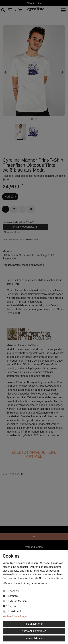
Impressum (40, 583)
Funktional (15, 611)
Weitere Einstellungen (15, 616)
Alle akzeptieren (34, 624)
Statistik (13, 596)
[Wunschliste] (10, 10)
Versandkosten (32, 239)
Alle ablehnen (34, 638)
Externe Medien (18, 601)
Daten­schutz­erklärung (17, 583)
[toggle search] (3, 10)
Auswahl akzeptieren (34, 631)
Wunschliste (12, 232)
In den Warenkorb (25, 227)
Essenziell (14, 591)
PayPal (13, 606)
